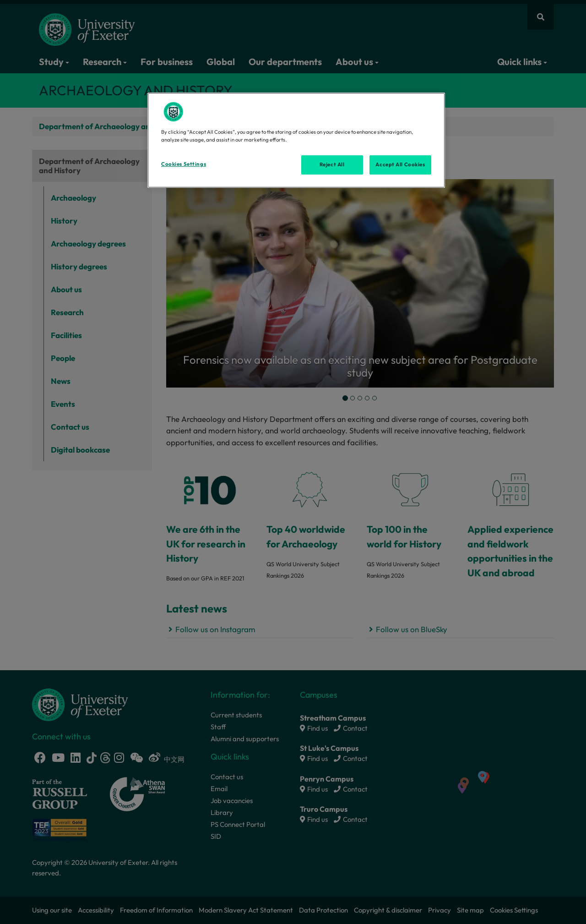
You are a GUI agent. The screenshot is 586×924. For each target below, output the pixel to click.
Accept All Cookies (400, 164)
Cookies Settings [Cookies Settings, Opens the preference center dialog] (184, 164)
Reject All (332, 164)
